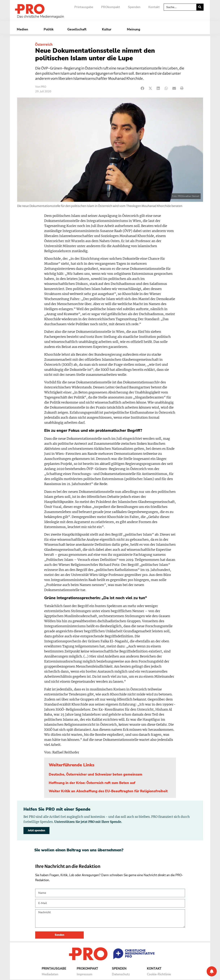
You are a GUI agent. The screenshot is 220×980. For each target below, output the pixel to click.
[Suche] (200, 7)
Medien (23, 29)
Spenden (134, 7)
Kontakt (154, 7)
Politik (49, 29)
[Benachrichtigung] (212, 971)
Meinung (134, 29)
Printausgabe (84, 7)
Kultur (108, 29)
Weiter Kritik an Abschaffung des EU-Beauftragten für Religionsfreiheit (108, 791)
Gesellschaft (78, 29)
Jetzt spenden (36, 830)
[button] (143, 88)
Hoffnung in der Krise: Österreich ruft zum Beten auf (92, 783)
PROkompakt (111, 7)
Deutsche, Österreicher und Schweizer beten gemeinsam (95, 774)
